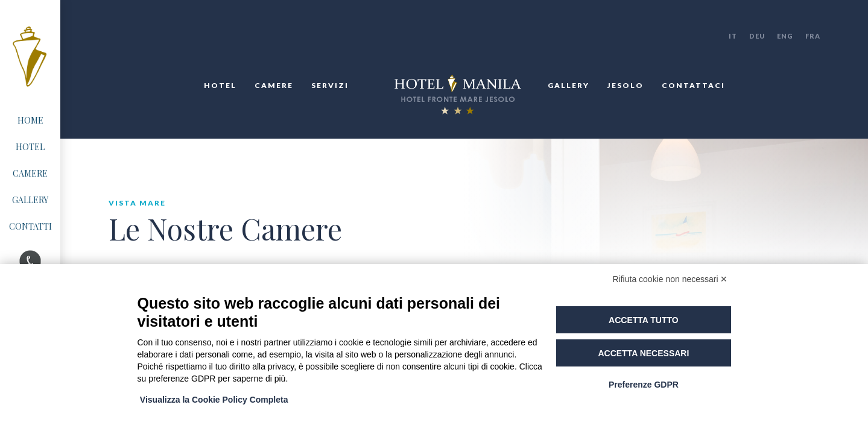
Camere (274, 85)
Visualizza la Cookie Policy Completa (215, 400)
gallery (569, 85)
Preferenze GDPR (644, 385)
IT (733, 36)
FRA (813, 36)
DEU (757, 36)
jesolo (626, 85)
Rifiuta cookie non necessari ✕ (670, 279)
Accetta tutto (644, 320)
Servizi (330, 85)
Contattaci (693, 85)
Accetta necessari (643, 353)
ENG (785, 36)
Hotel (220, 85)
